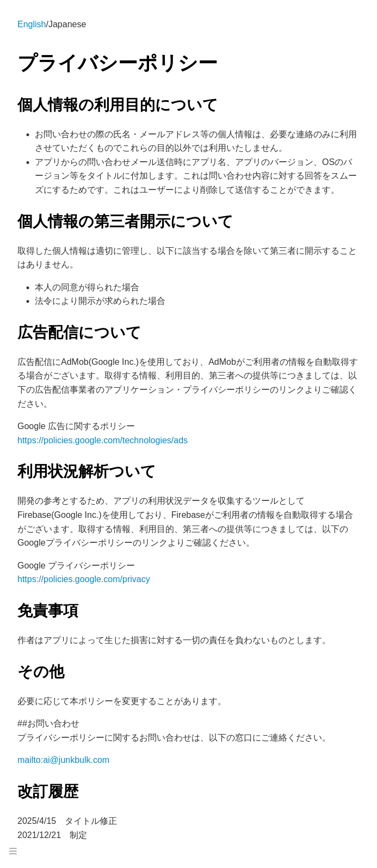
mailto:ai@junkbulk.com (63, 760)
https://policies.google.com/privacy (84, 579)
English (32, 24)
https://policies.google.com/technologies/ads (103, 440)
